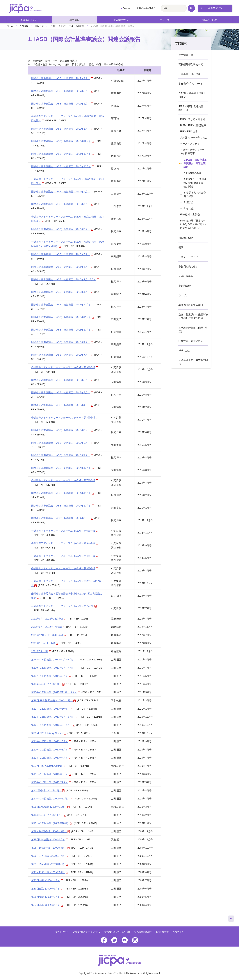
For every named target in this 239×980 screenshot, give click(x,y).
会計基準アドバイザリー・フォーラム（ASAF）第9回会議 (65, 367)
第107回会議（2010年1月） (48, 791)
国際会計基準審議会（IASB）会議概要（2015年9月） (62, 342)
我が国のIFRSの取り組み (194, 138)
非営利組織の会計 (188, 267)
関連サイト (178, 932)
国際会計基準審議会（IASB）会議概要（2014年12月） (63, 468)
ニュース (165, 20)
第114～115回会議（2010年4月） (51, 758)
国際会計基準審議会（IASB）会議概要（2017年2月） (62, 104)
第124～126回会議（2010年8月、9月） (54, 717)
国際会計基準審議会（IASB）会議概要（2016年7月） (62, 204)
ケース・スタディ (190, 144)
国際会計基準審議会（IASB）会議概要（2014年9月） (62, 518)
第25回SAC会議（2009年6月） (50, 840)
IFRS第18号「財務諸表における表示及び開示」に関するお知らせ (194, 224)
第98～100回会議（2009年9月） (50, 831)
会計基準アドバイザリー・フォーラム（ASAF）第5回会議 (65, 543)
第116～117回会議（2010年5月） (51, 750)
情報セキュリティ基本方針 (117, 932)
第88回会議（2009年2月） (47, 897)
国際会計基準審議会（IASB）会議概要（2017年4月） (62, 78)
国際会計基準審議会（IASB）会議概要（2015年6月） (62, 380)
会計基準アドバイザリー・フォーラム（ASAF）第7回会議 (65, 480)
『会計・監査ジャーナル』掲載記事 (67, 26)
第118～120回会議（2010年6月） (51, 741)
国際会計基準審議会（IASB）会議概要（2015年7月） (62, 355)
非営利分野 (185, 286)
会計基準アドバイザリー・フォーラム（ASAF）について (64, 606)
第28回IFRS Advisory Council (49, 733)
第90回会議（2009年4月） (47, 880)
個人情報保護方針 (143, 932)
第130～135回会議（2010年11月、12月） (56, 692)
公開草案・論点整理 (189, 74)
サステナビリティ (188, 257)
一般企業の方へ (120, 20)
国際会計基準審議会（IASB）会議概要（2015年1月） (62, 455)
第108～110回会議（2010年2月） (51, 782)
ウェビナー (185, 295)
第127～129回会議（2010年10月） (52, 709)
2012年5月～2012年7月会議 (48, 627)
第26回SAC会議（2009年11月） (50, 807)
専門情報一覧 (186, 55)
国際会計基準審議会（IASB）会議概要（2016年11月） (63, 154)
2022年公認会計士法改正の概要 (192, 95)
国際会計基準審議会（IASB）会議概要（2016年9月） (62, 192)
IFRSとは (39, 26)
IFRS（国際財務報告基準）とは (191, 108)
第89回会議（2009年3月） (47, 889)
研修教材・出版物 (190, 215)
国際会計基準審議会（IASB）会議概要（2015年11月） (63, 317)
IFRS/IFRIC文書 (189, 131)
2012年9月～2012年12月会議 (49, 619)
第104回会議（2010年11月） (49, 815)
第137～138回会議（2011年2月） (51, 676)
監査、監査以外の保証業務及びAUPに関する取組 (193, 316)
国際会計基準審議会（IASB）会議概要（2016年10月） (63, 166)
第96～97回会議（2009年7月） (50, 856)
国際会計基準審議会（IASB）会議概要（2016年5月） (62, 254)
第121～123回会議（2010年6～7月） (53, 725)
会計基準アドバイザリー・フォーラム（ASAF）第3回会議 (65, 568)
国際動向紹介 (186, 238)
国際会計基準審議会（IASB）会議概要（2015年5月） (62, 393)
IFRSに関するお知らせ (193, 119)
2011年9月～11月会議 (45, 643)
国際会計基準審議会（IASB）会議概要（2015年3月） (62, 430)
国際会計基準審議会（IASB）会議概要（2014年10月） (63, 506)
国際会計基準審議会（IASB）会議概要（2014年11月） (63, 493)
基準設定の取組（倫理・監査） (193, 330)
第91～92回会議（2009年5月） (50, 872)
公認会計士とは (29, 20)
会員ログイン (215, 8)
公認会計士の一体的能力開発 (193, 362)
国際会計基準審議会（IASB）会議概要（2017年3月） (62, 91)
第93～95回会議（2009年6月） (50, 864)
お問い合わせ (162, 932)
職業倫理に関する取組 (191, 305)
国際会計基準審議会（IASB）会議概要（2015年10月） (63, 330)
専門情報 (74, 20)
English (126, 8)
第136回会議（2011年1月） (48, 684)
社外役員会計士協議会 (191, 341)
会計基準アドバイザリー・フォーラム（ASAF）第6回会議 (65, 531)
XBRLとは (184, 351)
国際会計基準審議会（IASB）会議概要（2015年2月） (62, 443)
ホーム (10, 26)
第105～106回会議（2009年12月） (52, 799)
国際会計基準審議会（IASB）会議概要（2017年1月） (62, 129)
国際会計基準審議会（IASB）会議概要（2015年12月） (63, 305)
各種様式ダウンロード (191, 84)
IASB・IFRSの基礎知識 (193, 125)
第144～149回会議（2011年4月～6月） (54, 660)
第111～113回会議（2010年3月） (51, 774)
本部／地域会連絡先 (146, 8)
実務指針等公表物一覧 (191, 64)
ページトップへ (231, 918)
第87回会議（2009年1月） (47, 905)
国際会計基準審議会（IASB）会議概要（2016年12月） (63, 141)
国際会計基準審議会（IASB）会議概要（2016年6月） (62, 229)
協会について (210, 20)
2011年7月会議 (41, 651)
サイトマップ (62, 932)
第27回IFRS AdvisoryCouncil (48, 766)
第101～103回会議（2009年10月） (52, 823)
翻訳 (181, 247)
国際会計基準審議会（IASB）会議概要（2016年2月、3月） (65, 279)
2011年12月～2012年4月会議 (49, 635)
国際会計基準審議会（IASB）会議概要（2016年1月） (62, 292)
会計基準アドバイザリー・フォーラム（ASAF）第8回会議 (65, 418)
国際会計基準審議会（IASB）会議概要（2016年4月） (62, 267)
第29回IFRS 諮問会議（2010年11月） (53, 701)
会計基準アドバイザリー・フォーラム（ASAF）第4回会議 (65, 556)
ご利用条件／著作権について (86, 932)
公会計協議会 (186, 276)
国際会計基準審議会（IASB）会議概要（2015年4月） (62, 405)
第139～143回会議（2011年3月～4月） (54, 668)
